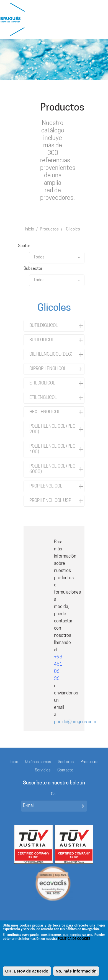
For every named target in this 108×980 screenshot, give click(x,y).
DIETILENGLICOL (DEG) (51, 355)
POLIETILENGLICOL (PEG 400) (52, 449)
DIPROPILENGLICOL (48, 369)
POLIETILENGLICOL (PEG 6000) (52, 469)
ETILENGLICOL (43, 398)
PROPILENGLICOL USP (50, 501)
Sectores (66, 762)
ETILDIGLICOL (42, 383)
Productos (49, 229)
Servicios (43, 770)
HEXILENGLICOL (45, 412)
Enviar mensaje (82, 806)
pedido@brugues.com (75, 722)
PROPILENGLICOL (46, 486)
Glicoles (73, 229)
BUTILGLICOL (42, 340)
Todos (57, 257)
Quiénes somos (38, 762)
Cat (54, 794)
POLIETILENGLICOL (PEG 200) (52, 429)
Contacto (65, 770)
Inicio (29, 229)
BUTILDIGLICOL (44, 326)
